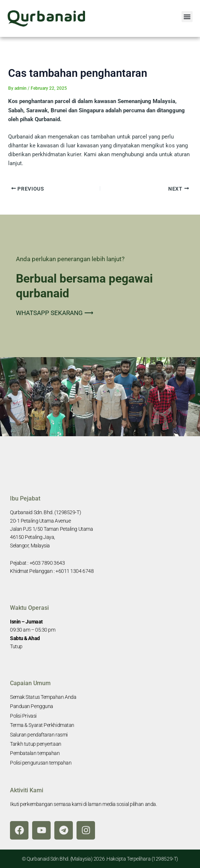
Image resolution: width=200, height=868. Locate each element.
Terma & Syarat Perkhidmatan (42, 725)
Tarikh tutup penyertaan (36, 744)
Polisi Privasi (23, 716)
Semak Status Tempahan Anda (43, 697)
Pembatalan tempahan (35, 753)
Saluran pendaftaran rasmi (39, 735)
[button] (187, 17)
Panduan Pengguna (32, 706)
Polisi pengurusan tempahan (41, 763)
